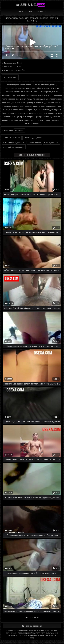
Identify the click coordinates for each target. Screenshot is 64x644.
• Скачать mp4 (10, 77)
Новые (31, 12)
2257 (32, 638)
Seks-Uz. (33, 5)
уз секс (34, 635)
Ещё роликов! (32, 618)
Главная (22, 12)
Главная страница (32, 626)
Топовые (41, 12)
